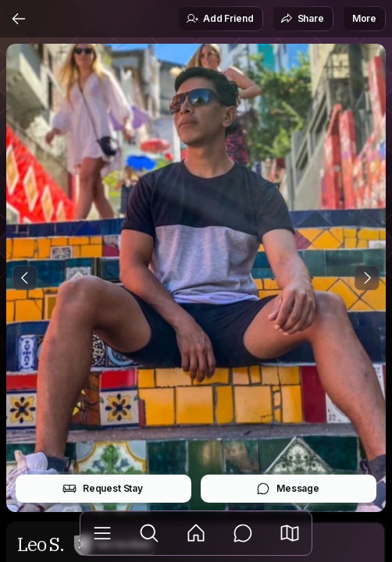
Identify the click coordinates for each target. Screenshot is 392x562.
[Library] (102, 533)
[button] (290, 533)
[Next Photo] (367, 278)
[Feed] (196, 533)
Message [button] (288, 489)
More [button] (364, 18)
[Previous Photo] (25, 278)
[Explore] (149, 533)
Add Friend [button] (219, 19)
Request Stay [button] (103, 489)
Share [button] (302, 19)
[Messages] (243, 533)
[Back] (19, 19)
